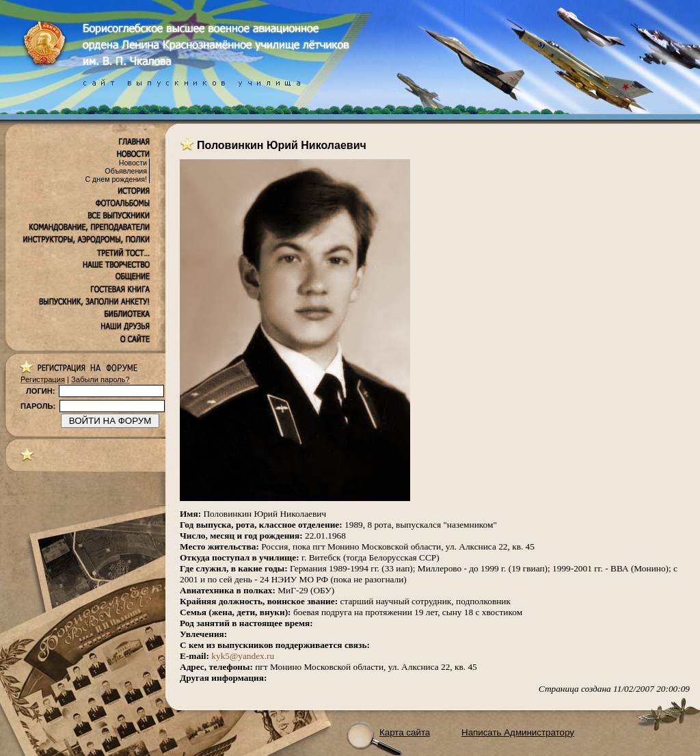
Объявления (126, 171)
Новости (133, 163)
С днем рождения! (116, 179)
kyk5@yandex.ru (243, 656)
